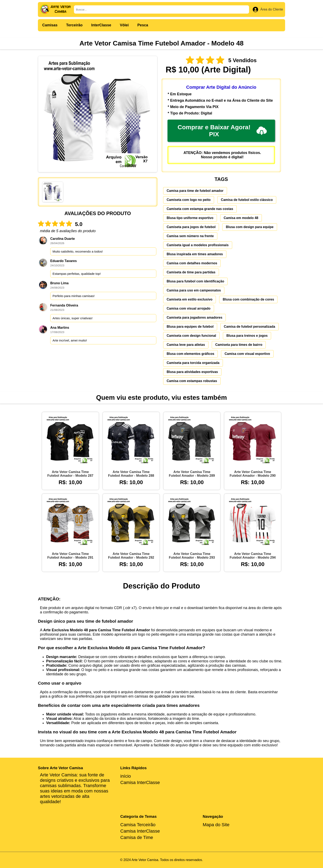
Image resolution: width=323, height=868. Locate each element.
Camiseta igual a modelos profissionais (198, 245)
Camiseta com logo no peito (189, 200)
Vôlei (124, 25)
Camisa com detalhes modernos (192, 263)
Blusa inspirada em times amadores (195, 254)
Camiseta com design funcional (191, 336)
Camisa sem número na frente (190, 236)
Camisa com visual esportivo (247, 354)
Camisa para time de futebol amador (195, 191)
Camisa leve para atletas (186, 345)
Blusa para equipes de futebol (190, 327)
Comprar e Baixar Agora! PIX (222, 131)
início (126, 776)
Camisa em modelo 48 (241, 218)
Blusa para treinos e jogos (247, 336)
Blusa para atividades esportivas (192, 372)
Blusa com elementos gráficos (190, 354)
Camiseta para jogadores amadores (194, 317)
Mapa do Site (216, 825)
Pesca (143, 25)
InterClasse (101, 25)
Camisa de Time (137, 837)
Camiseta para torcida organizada (193, 363)
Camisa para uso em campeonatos (194, 290)
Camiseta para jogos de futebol (191, 227)
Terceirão (74, 25)
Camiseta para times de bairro (239, 345)
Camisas (50, 25)
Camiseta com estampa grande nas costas (200, 209)
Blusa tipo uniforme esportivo (190, 218)
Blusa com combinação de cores (248, 299)
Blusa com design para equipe (250, 227)
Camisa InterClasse (140, 782)
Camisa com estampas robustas (192, 381)
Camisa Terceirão (138, 825)
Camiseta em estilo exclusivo (190, 299)
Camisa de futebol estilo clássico (247, 200)
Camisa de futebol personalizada (250, 327)
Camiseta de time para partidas (191, 272)
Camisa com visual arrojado (189, 308)
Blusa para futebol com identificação (195, 281)
